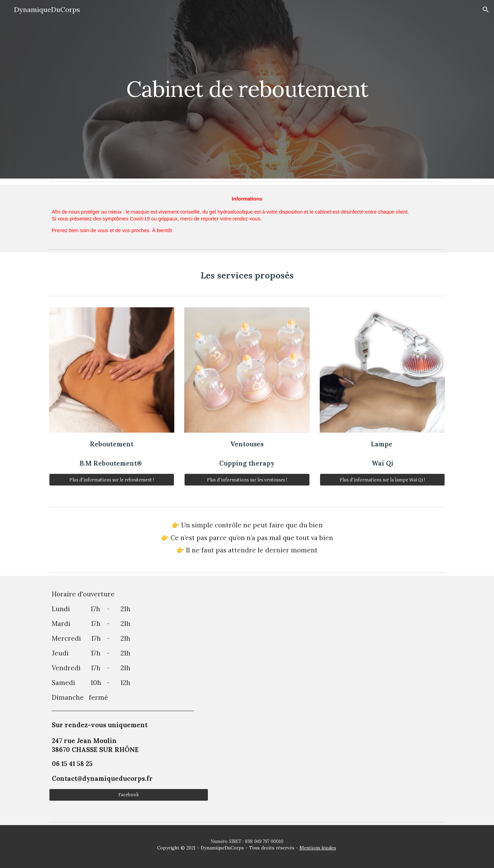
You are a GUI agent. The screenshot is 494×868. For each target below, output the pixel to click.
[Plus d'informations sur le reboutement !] (112, 480)
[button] (486, 10)
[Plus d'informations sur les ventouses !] (247, 480)
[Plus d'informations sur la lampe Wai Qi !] (382, 480)
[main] (247, 89)
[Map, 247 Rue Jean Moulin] (332, 697)
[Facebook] (129, 795)
